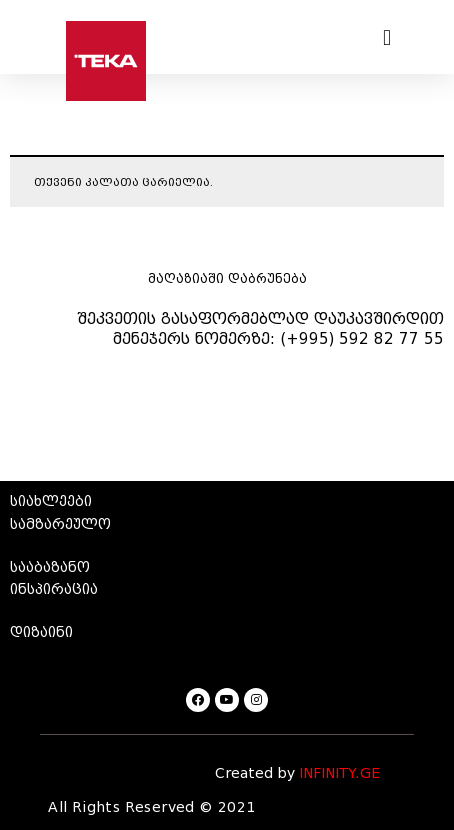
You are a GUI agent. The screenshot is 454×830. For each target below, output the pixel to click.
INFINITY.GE (339, 773)
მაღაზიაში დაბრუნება (227, 278)
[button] (387, 37)
